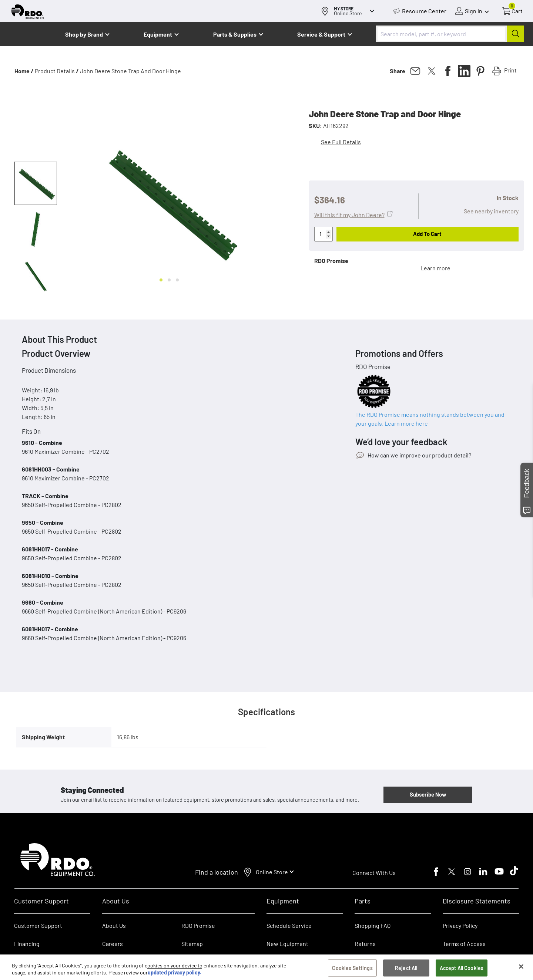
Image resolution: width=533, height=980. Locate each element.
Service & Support (321, 34)
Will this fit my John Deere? (349, 215)
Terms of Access (464, 944)
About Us (114, 925)
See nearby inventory (491, 211)
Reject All (406, 968)
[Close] (521, 967)
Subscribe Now (428, 794)
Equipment (158, 34)
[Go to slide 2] (169, 280)
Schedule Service (289, 925)
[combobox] (450, 34)
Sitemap (192, 944)
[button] (36, 183)
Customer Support (38, 925)
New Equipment (287, 944)
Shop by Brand (84, 34)
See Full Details (341, 142)
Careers (113, 944)
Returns (365, 944)
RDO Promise (198, 925)
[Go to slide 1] (161, 280)
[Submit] (515, 34)
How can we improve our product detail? (419, 455)
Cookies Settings (352, 968)
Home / (24, 71)
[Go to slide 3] (177, 280)
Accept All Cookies (462, 968)
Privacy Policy (460, 925)
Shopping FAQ (373, 925)
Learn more (435, 268)
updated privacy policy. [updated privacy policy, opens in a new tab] (175, 973)
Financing (27, 944)
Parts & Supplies (235, 34)
